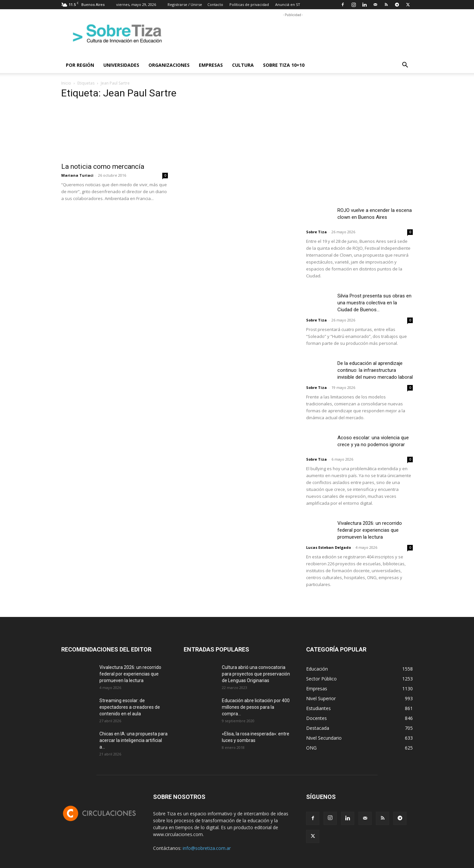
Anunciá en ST (288, 4)
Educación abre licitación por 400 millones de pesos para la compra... (256, 707)
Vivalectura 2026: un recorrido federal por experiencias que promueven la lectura (370, 530)
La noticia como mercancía (103, 166)
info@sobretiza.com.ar (207, 848)
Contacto (215, 4)
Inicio (66, 83)
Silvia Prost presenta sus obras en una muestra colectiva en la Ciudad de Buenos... (374, 303)
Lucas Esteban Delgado (329, 547)
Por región (80, 65)
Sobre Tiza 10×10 (284, 65)
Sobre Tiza (316, 232)
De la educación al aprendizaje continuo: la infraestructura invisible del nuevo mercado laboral (375, 370)
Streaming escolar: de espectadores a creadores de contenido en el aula (130, 707)
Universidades (121, 65)
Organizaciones (169, 65)
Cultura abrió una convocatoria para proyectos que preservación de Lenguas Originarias (256, 674)
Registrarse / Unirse (185, 4)
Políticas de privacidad (249, 4)
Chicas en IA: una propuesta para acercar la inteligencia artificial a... (133, 740)
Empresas (211, 65)
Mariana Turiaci (77, 175)
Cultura (243, 65)
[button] (405, 66)
